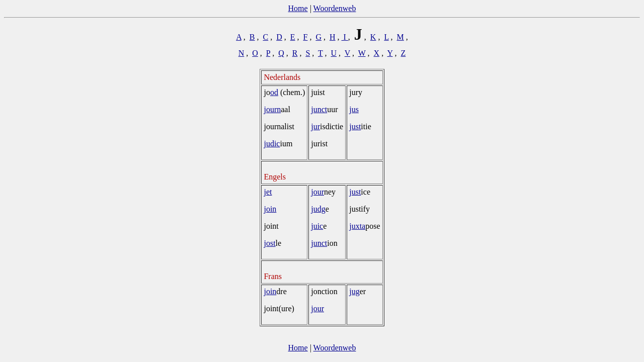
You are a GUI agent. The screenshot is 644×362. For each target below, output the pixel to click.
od (274, 92)
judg (318, 209)
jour (317, 192)
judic (272, 144)
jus (354, 109)
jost (269, 243)
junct (319, 109)
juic (317, 226)
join (270, 209)
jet (268, 192)
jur (315, 126)
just (355, 126)
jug (354, 291)
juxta (357, 226)
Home (298, 8)
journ (272, 109)
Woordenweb (335, 8)
